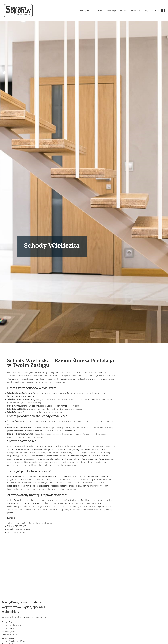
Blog (146, 11)
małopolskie (10, 612)
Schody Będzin (9, 622)
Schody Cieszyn (9, 638)
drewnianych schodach (72, 434)
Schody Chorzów (10, 635)
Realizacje (111, 11)
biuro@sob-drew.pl (22, 529)
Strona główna (85, 11)
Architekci (136, 11)
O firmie (99, 11)
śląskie (27, 607)
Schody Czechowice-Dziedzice (15, 641)
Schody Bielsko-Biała (11, 625)
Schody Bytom (8, 632)
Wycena (123, 11)
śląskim (21, 617)
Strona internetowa (16, 533)
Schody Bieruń (8, 628)
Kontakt (156, 11)
